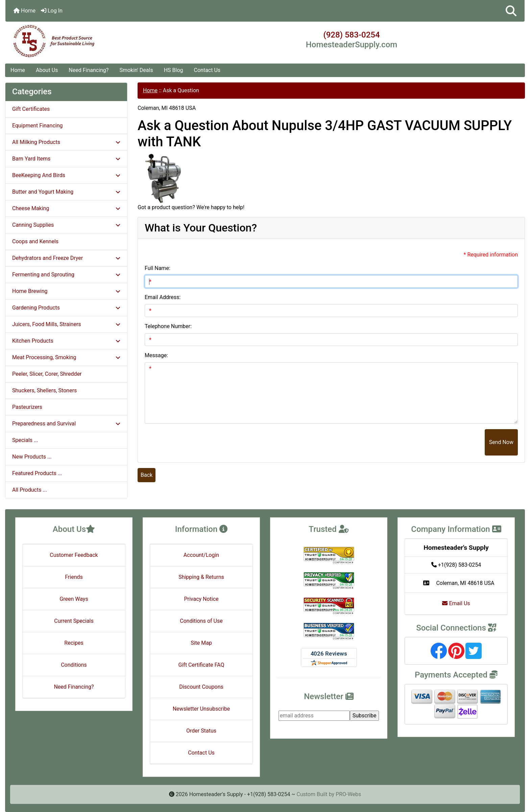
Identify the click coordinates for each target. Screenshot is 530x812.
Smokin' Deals (136, 70)
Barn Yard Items (66, 159)
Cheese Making (66, 208)
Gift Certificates (31, 109)
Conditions (74, 665)
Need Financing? (89, 70)
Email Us (456, 603)
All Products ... (30, 490)
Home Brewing (66, 291)
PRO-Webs (348, 794)
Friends (74, 577)
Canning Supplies (66, 225)
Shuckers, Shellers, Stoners (44, 390)
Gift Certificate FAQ (201, 665)
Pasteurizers (27, 407)
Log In (52, 11)
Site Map (201, 643)
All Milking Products (66, 142)
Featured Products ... (37, 473)
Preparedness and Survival (66, 424)
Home (25, 11)
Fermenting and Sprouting (66, 275)
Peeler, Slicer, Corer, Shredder (47, 374)
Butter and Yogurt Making (66, 192)
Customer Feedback (74, 555)
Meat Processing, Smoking (66, 357)
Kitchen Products (66, 341)
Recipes (74, 643)
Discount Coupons (201, 687)
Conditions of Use (201, 621)
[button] (511, 11)
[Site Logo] (92, 41)
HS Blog (174, 70)
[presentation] (433, 442)
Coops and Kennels (35, 241)
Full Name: (158, 268)
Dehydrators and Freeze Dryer (66, 258)
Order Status (201, 731)
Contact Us (207, 70)
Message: (156, 355)
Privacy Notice (201, 599)
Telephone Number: (168, 326)
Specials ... (25, 440)
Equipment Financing (37, 126)
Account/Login (201, 555)
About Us (47, 70)
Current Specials (74, 621)
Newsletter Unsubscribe (201, 709)
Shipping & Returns (201, 577)
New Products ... (32, 457)
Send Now (501, 442)
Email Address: (163, 297)
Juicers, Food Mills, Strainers (66, 324)
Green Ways (74, 599)
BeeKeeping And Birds (66, 175)
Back (147, 475)
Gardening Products (66, 308)
